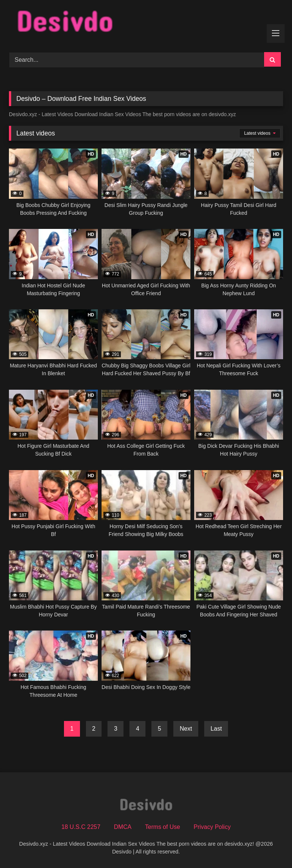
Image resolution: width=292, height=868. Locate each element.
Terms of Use (163, 827)
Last (216, 729)
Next (186, 729)
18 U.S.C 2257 (81, 827)
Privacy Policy (212, 827)
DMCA (123, 827)
